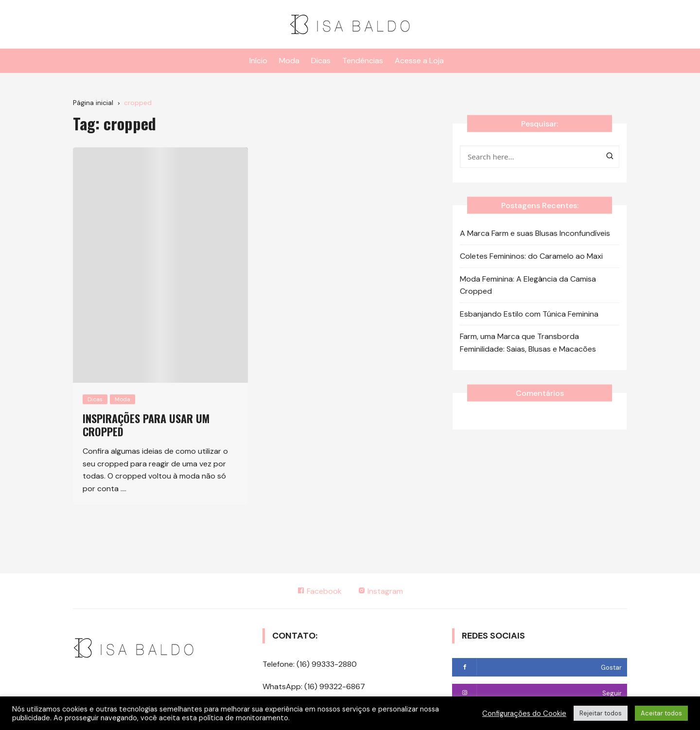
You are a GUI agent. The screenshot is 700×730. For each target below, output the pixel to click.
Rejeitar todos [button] (601, 713)
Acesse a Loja (419, 61)
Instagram (381, 591)
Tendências (363, 61)
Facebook (319, 591)
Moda (289, 61)
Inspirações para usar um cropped (146, 425)
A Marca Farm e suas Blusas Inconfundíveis (535, 233)
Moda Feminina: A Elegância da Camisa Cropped (528, 285)
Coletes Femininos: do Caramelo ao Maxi (531, 256)
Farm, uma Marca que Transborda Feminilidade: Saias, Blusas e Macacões (528, 343)
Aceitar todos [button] (661, 713)
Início (258, 61)
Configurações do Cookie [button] (524, 713)
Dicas (321, 61)
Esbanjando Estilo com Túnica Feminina (529, 314)
